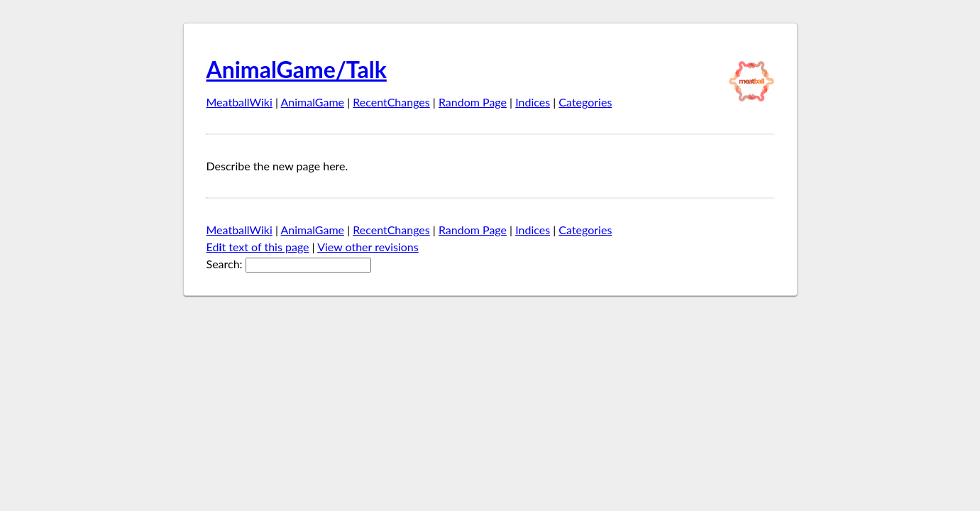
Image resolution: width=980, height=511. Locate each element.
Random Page (473, 102)
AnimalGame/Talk (297, 69)
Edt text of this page (258, 247)
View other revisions (368, 247)
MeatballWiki (240, 102)
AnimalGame (313, 102)
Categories (585, 102)
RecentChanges (391, 102)
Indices (533, 102)
